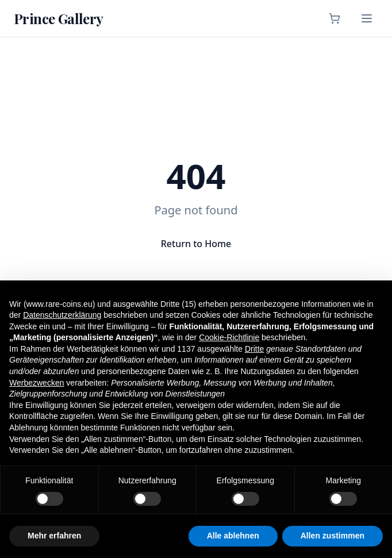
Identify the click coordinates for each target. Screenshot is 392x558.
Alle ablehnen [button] (233, 536)
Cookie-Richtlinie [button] (229, 337)
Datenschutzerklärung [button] (62, 315)
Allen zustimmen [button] (333, 536)
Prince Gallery (59, 18)
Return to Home (196, 244)
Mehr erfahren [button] (54, 536)
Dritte (254, 349)
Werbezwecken (36, 383)
